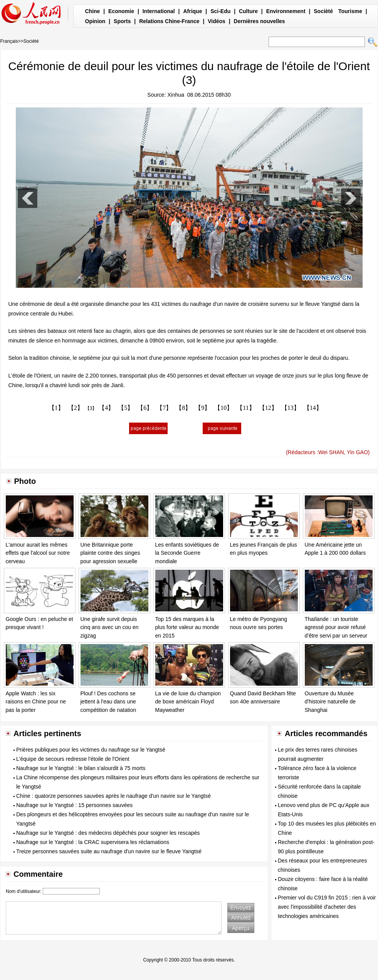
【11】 (246, 408)
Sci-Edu (220, 11)
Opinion (95, 21)
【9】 (203, 408)
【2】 (76, 408)
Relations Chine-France (169, 21)
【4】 (106, 408)
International (159, 11)
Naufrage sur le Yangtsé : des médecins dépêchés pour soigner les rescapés (108, 833)
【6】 (145, 408)
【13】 (291, 408)
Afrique (192, 11)
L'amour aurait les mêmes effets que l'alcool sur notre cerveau (38, 553)
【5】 (126, 408)
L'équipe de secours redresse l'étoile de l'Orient (73, 759)
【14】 (313, 408)
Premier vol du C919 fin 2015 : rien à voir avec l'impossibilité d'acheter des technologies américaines (327, 907)
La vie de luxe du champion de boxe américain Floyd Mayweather (188, 702)
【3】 (91, 408)
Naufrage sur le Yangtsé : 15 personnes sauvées (74, 805)
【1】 (56, 408)
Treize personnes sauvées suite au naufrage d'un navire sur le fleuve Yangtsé (109, 851)
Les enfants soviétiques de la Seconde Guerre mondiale (187, 553)
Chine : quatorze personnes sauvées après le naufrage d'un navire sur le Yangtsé (113, 796)
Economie (121, 11)
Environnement (286, 11)
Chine (93, 11)
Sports (122, 21)
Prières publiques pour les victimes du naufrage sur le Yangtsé (91, 750)
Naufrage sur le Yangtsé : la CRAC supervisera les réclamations (93, 842)
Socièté (323, 11)
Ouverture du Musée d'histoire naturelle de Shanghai (330, 702)
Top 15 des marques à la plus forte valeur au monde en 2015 (187, 627)
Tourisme (350, 11)
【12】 (268, 408)
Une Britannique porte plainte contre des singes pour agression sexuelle (110, 553)
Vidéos (217, 21)
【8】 (183, 408)
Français (9, 41)
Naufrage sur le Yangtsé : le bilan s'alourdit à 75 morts (81, 768)
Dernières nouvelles (260, 21)
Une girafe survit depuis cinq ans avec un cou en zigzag (110, 627)
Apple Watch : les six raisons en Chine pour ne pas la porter (36, 702)
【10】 (223, 408)
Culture (248, 11)
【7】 (164, 408)
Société (31, 41)
